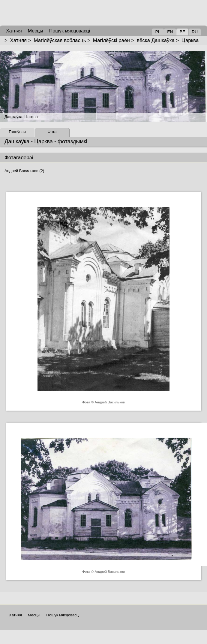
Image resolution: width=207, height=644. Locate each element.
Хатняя (19, 40)
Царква (190, 40)
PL (158, 32)
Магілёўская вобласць (60, 40)
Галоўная (17, 132)
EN (170, 32)
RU (195, 32)
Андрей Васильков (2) (24, 171)
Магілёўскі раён (111, 40)
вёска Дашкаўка (156, 40)
